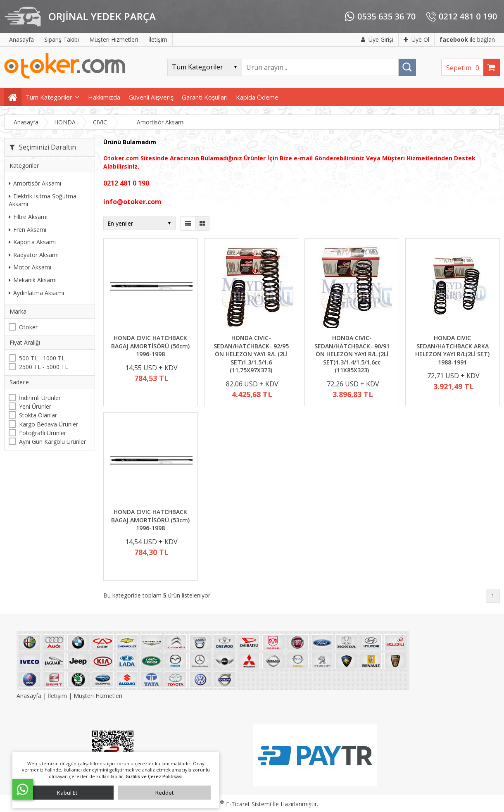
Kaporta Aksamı (32, 242)
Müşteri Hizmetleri (98, 696)
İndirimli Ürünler (40, 398)
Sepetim (465, 68)
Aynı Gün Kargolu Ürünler (52, 442)
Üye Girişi (377, 39)
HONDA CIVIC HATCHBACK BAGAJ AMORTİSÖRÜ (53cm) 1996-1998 (150, 520)
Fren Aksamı (27, 230)
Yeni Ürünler (35, 406)
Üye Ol (416, 39)
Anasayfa (30, 696)
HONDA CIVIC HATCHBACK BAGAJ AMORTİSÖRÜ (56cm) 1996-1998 (150, 346)
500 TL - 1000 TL (42, 358)
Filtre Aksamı (28, 217)
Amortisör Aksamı (35, 183)
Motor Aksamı (30, 267)
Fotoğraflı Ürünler (43, 433)
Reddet (164, 793)
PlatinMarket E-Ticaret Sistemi (228, 804)
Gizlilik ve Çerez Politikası (154, 776)
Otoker (28, 327)
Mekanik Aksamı (33, 280)
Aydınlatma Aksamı (36, 293)
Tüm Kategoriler (49, 97)
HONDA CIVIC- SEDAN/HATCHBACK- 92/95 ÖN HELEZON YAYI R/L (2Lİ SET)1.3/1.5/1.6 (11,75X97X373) (251, 354)
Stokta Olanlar (38, 415)
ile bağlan (467, 39)
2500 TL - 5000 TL (44, 367)
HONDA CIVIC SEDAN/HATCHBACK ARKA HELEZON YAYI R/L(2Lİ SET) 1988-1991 (452, 350)
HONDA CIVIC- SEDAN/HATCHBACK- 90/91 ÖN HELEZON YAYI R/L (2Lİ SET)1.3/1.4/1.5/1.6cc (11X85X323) (352, 354)
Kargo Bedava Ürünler (49, 424)
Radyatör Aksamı (34, 255)
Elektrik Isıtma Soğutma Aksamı (43, 200)
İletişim (57, 696)
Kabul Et (67, 793)
